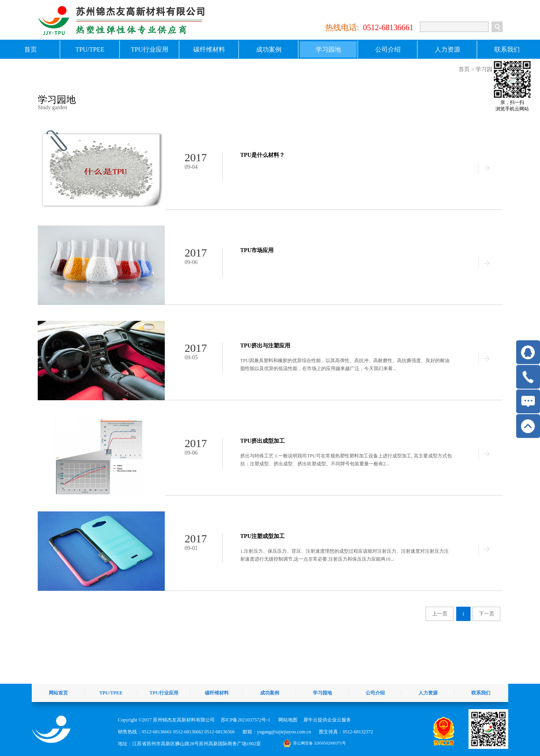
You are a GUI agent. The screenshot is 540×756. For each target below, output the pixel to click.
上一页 (440, 614)
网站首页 (58, 693)
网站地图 (287, 720)
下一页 (487, 614)
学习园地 (487, 69)
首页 (31, 49)
